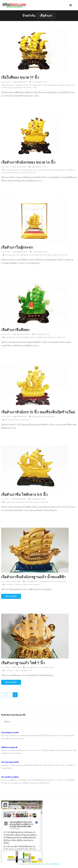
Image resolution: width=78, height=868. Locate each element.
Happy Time (16, 582)
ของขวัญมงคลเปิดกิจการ (13, 170)
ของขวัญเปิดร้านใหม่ (37, 255)
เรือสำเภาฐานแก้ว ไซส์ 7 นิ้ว (23, 663)
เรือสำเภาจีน (32, 173)
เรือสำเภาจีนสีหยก (15, 330)
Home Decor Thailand (21, 334)
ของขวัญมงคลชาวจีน (12, 255)
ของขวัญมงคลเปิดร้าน (36, 85)
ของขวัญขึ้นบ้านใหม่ (32, 582)
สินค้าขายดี (51, 417)
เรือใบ (35, 88)
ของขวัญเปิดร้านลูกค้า (64, 85)
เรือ (25, 88)
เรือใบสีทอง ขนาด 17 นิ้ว (20, 77)
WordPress (55, 864)
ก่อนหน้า (4, 695)
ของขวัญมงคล (10, 85)
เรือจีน (31, 502)
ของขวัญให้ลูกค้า (18, 88)
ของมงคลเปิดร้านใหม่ (11, 173)
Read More (11, 596)
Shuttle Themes (35, 864)
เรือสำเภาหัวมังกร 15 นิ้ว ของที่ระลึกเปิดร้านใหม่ (38, 412)
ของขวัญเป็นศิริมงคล (50, 85)
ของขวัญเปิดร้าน (25, 255)
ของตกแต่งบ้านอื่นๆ (60, 582)
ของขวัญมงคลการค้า (22, 85)
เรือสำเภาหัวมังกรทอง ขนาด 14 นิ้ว (28, 162)
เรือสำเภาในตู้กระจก (17, 247)
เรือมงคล (50, 255)
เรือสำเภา (29, 88)
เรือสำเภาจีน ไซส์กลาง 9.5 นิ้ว (24, 495)
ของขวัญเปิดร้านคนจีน (57, 170)
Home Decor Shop (20, 82)
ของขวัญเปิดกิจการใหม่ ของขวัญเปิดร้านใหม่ (36, 170)
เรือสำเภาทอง (28, 585)
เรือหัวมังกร (36, 585)
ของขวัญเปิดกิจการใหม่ (39, 82)
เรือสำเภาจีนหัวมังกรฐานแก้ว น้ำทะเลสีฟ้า (33, 577)
